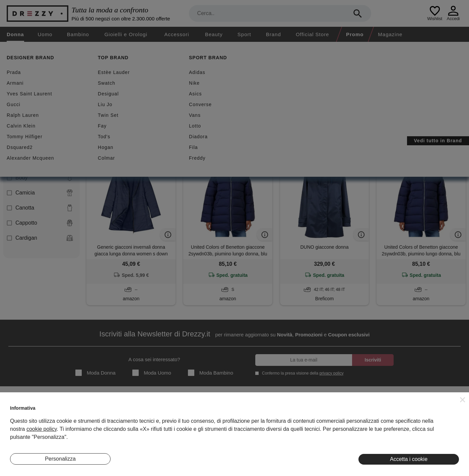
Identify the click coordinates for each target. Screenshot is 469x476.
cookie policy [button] (42, 429)
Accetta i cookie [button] (409, 459)
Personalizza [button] (60, 459)
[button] (463, 400)
